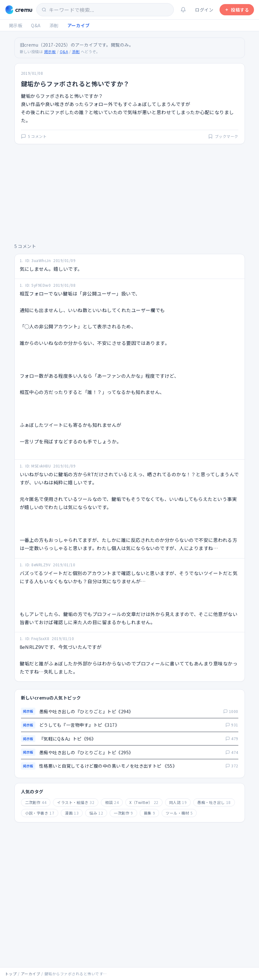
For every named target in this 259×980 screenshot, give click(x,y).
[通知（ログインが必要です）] (183, 10)
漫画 (72, 813)
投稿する (237, 10)
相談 (112, 802)
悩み (96, 813)
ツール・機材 (179, 813)
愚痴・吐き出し (214, 802)
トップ (11, 974)
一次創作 (123, 813)
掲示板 (16, 25)
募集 (149, 813)
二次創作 (36, 802)
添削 (54, 25)
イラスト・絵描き (76, 802)
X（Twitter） (144, 802)
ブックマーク (223, 136)
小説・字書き (40, 813)
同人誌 (178, 802)
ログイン (204, 10)
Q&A (36, 25)
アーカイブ (78, 25)
